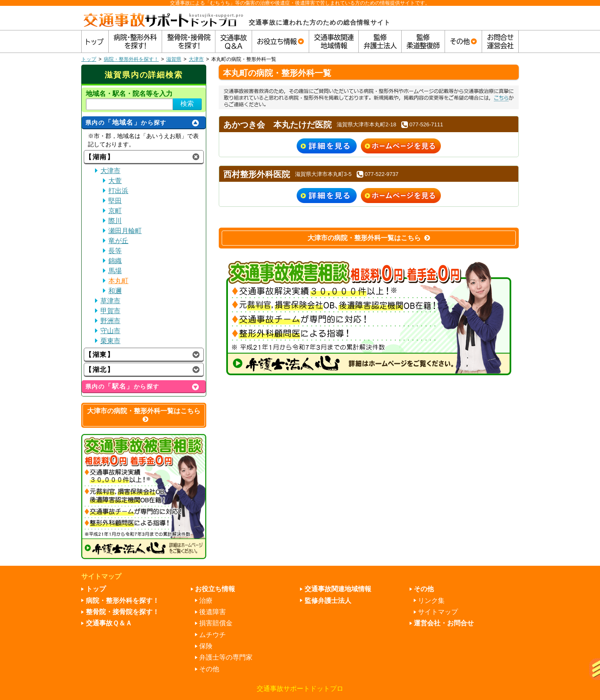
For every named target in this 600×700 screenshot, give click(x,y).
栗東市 (110, 341)
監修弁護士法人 (328, 601)
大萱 (115, 181)
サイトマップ (438, 612)
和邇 (115, 291)
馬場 (115, 271)
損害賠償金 (216, 623)
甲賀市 (110, 311)
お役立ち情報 (215, 589)
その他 (209, 669)
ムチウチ (212, 635)
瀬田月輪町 (125, 231)
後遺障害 (212, 612)
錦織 (115, 261)
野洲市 (110, 321)
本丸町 (118, 281)
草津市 (110, 301)
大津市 (196, 59)
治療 (206, 601)
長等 (115, 251)
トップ (89, 59)
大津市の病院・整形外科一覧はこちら (369, 238)
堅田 (115, 201)
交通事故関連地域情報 (338, 589)
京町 (115, 211)
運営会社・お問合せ (444, 623)
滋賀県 (174, 59)
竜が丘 (118, 241)
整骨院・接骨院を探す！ (122, 612)
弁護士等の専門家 (226, 657)
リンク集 (431, 601)
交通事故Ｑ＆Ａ (109, 623)
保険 (206, 646)
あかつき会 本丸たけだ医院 (277, 125)
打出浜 (118, 191)
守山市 (110, 331)
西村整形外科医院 (257, 174)
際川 (115, 221)
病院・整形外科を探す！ (131, 59)
